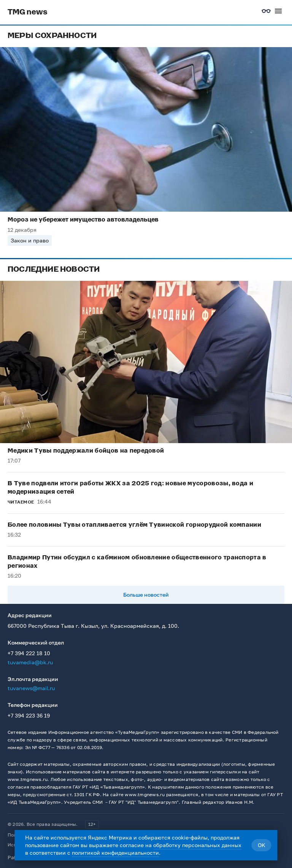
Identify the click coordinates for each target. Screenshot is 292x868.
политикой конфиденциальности (115, 853)
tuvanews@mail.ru (31, 688)
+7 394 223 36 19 (29, 715)
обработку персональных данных (197, 845)
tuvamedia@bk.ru (30, 662)
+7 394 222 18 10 (29, 653)
